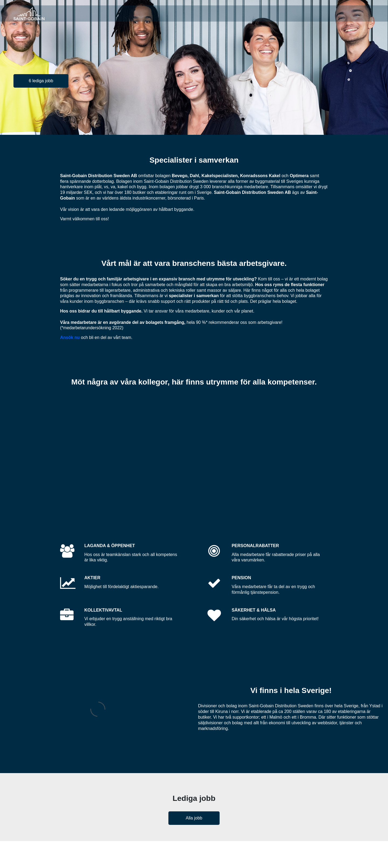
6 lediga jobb (41, 81)
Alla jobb (194, 818)
